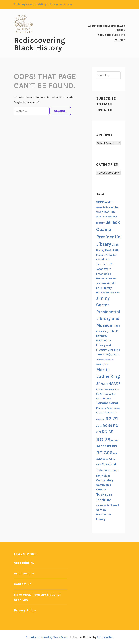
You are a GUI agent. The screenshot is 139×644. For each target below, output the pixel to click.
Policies (120, 40)
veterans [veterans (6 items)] (101, 505)
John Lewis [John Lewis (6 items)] (114, 350)
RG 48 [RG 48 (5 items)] (99, 426)
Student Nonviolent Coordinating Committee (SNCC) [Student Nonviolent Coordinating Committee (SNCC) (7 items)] (107, 480)
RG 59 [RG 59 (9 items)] (108, 426)
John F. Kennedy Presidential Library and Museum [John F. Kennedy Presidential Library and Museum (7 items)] (107, 340)
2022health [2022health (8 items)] (105, 202)
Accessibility (24, 563)
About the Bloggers (111, 35)
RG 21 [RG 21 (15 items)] (112, 419)
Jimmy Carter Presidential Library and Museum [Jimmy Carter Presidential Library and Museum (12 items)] (108, 312)
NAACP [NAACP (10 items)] (114, 383)
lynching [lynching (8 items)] (103, 354)
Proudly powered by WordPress (47, 637)
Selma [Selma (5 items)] (112, 459)
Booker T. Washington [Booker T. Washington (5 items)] (107, 255)
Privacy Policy (25, 610)
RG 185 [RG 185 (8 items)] (112, 446)
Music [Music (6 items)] (104, 384)
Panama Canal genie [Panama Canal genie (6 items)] (108, 408)
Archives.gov (24, 573)
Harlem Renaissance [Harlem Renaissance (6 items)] (108, 293)
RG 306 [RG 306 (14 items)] (104, 453)
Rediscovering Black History (40, 44)
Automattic (105, 637)
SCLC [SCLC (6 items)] (105, 459)
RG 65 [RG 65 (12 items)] (108, 432)
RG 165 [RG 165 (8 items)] (101, 446)
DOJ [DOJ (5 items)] (98, 260)
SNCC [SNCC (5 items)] (99, 465)
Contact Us (23, 584)
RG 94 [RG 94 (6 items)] (115, 441)
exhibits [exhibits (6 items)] (105, 259)
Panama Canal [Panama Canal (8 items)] (107, 403)
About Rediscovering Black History (107, 28)
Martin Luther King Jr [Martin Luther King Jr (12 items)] (108, 376)
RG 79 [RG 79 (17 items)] (103, 440)
